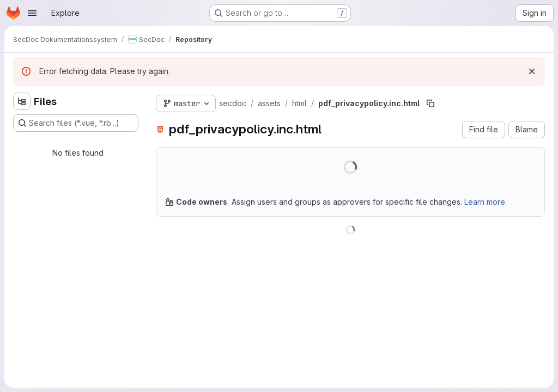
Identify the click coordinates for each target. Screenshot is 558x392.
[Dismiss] (532, 71)
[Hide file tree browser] (22, 101)
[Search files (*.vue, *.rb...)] (76, 123)
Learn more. (486, 202)
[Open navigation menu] (32, 13)
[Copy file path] (430, 103)
